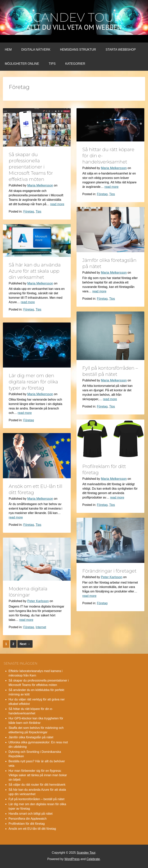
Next (25, 644)
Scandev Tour (74, 17)
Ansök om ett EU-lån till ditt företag (32, 829)
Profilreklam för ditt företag (27, 824)
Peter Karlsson (112, 577)
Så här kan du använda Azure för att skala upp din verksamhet (35, 271)
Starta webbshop (121, 50)
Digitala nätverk (36, 50)
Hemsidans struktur (78, 50)
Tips (52, 64)
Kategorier (75, 64)
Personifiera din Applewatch (27, 819)
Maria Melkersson (40, 185)
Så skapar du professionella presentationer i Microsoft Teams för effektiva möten (31, 167)
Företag (29, 211)
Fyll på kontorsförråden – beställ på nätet (36, 799)
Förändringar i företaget (109, 571)
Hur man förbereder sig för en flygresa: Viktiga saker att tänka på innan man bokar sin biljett (38, 775)
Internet (41, 627)
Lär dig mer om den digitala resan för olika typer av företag (33, 382)
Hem (8, 50)
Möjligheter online (22, 64)
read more (57, 204)
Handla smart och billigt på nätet (31, 814)
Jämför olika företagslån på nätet (31, 737)
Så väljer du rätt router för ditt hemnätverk (37, 785)
